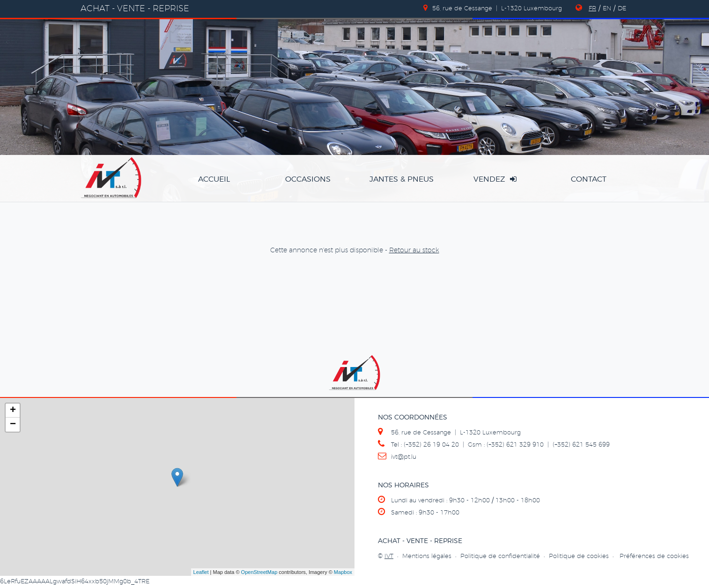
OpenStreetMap (259, 572)
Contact (589, 179)
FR (592, 9)
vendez (495, 179)
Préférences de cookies (654, 556)
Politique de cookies (579, 556)
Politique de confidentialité (500, 556)
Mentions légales (427, 556)
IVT (389, 556)
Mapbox (343, 572)
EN (607, 9)
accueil (214, 179)
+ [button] (13, 411)
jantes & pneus (402, 179)
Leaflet (201, 572)
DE (622, 9)
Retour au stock (414, 250)
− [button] (13, 425)
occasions (308, 179)
